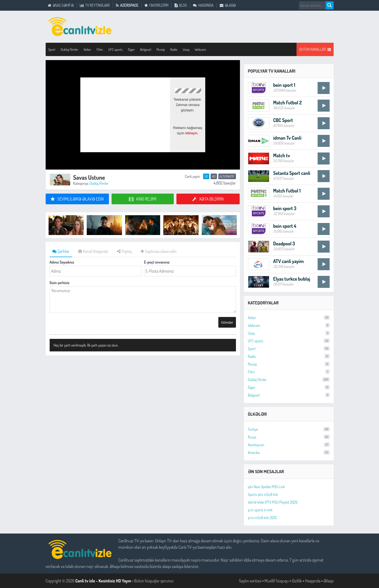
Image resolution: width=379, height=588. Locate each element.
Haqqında (203, 5)
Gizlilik (297, 581)
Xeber (87, 49)
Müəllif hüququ (277, 581)
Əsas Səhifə (61, 5)
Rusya (289, 437)
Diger (131, 49)
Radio (174, 49)
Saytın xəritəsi (250, 581)
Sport (52, 49)
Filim (100, 49)
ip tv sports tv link (260, 510)
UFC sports (116, 49)
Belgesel (146, 49)
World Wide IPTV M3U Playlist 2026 (273, 502)
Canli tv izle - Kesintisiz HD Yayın (103, 581)
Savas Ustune (89, 177)
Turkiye (289, 429)
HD (214, 176)
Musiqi (161, 49)
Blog (181, 5)
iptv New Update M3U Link (267, 487)
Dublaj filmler (69, 49)
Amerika (289, 452)
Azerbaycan (289, 445)
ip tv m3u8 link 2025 (262, 518)
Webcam (200, 49)
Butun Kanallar (315, 49)
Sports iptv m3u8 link (263, 494)
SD (206, 176)
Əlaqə (228, 5)
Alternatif (227, 176)
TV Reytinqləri (95, 5)
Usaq (186, 49)
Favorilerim (156, 5)
